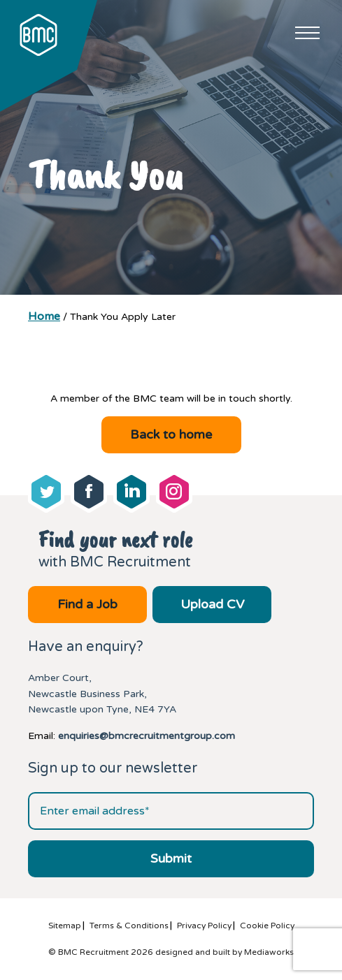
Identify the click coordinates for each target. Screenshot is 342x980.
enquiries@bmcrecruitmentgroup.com (147, 736)
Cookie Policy (267, 926)
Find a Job (87, 604)
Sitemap (65, 926)
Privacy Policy (204, 926)
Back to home (171, 434)
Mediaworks (269, 952)
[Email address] (171, 811)
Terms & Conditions (129, 926)
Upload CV (212, 604)
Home (44, 316)
